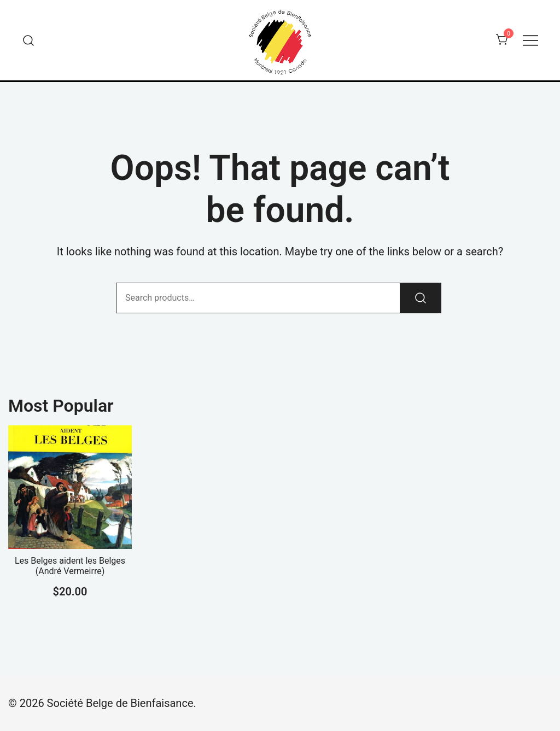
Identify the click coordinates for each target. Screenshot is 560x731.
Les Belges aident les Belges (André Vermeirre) (70, 566)
